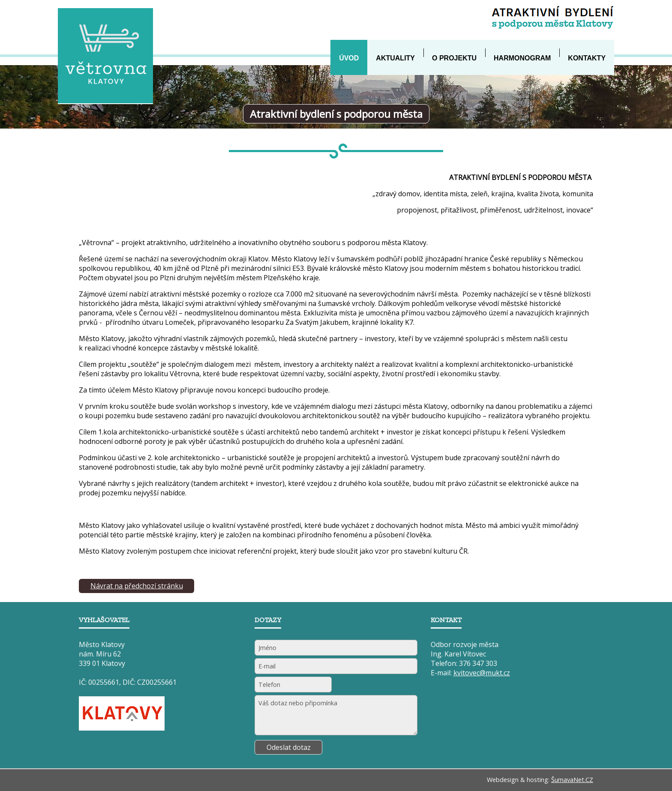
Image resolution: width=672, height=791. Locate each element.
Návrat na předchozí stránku (137, 586)
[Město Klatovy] (122, 728)
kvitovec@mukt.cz (482, 673)
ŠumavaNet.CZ (572, 780)
